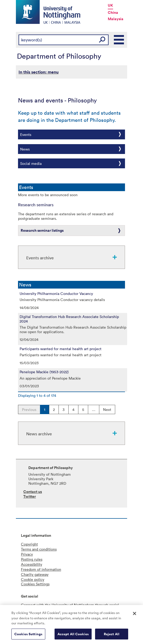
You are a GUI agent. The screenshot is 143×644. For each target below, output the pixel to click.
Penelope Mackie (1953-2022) (44, 372)
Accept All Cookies (73, 636)
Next (107, 409)
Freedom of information (41, 569)
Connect (28, 605)
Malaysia (116, 19)
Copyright (29, 544)
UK (110, 5)
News (25, 149)
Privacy (27, 554)
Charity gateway (35, 574)
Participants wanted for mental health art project (61, 349)
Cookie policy (33, 579)
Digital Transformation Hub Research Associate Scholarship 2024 (69, 319)
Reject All (112, 636)
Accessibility (32, 564)
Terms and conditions (39, 549)
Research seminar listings (42, 230)
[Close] (135, 615)
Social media (31, 163)
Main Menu (119, 40)
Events (26, 134)
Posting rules (32, 559)
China (113, 12)
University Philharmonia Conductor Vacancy (56, 294)
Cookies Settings (28, 636)
